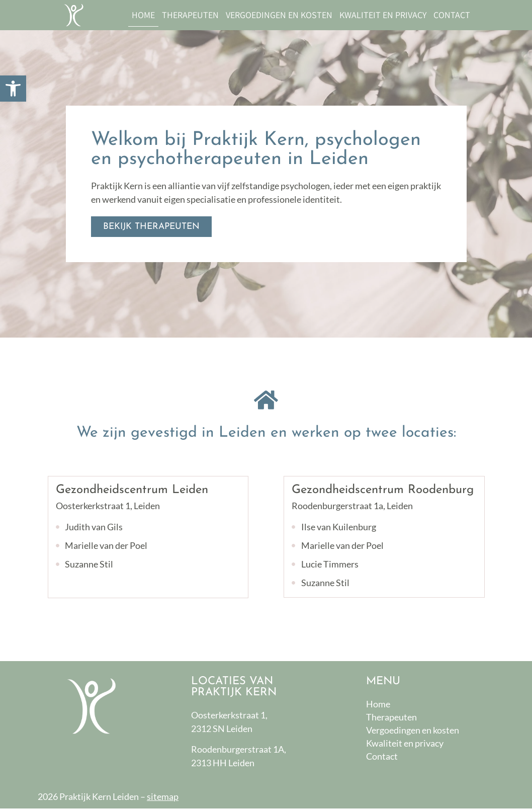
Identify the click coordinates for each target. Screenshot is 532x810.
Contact (452, 15)
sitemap (163, 798)
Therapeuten (190, 15)
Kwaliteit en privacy (383, 15)
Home (143, 15)
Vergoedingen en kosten (279, 15)
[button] (13, 89)
